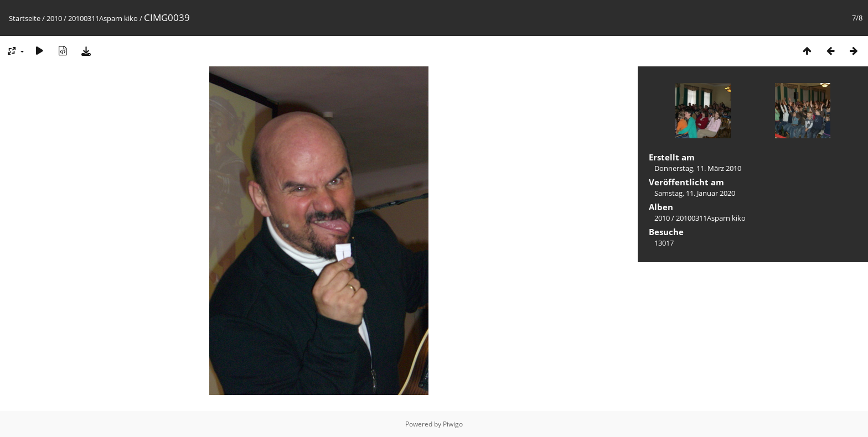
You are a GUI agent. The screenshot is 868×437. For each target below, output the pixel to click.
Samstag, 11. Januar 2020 (695, 193)
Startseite (25, 18)
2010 (54, 18)
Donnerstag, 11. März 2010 (698, 168)
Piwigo (453, 424)
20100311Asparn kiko (103, 18)
